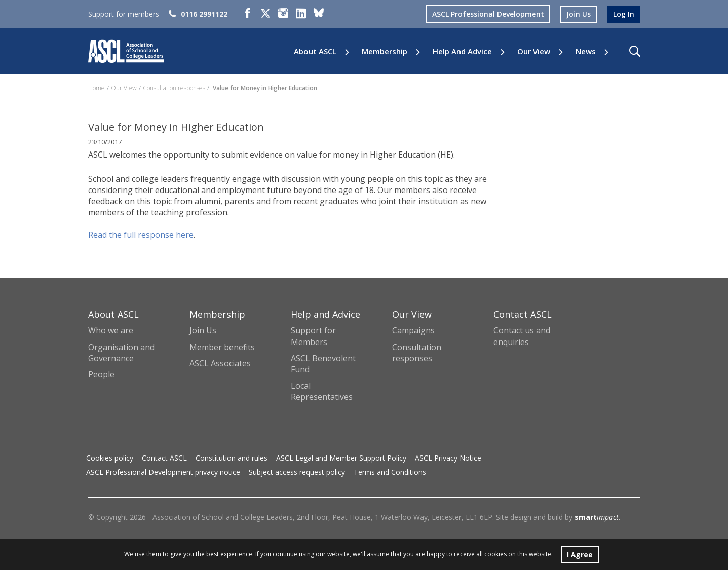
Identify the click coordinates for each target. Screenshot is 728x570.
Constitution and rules (232, 458)
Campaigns (413, 330)
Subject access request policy (297, 472)
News (586, 51)
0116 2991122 (198, 14)
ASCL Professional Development (488, 14)
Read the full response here (141, 235)
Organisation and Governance (121, 353)
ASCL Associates (220, 363)
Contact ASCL (164, 458)
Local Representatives (322, 391)
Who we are (111, 330)
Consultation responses (174, 88)
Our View (534, 51)
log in (624, 14)
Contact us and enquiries (522, 336)
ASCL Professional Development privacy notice (163, 472)
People (101, 374)
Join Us (203, 330)
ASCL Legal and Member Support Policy (341, 458)
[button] (635, 51)
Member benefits (222, 347)
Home (97, 88)
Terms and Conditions (390, 472)
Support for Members (313, 336)
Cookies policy (110, 458)
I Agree (580, 554)
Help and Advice (462, 51)
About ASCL (315, 51)
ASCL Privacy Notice (448, 458)
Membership (385, 51)
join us (579, 14)
